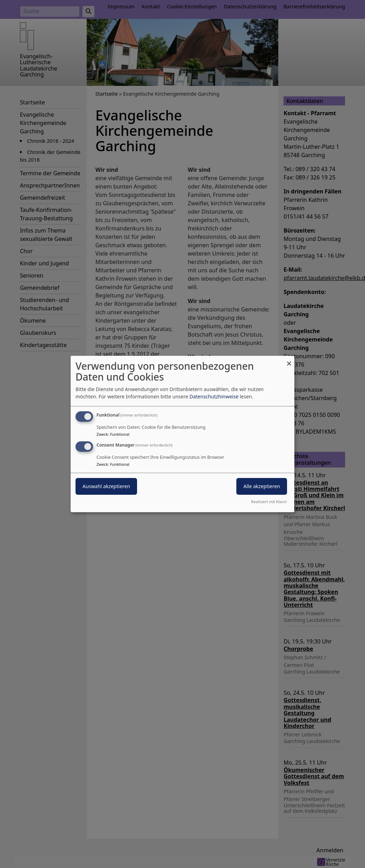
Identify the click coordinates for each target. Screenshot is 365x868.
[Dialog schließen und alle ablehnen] (289, 360)
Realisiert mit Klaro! (269, 502)
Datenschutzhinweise (214, 396)
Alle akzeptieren (262, 486)
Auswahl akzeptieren (106, 486)
